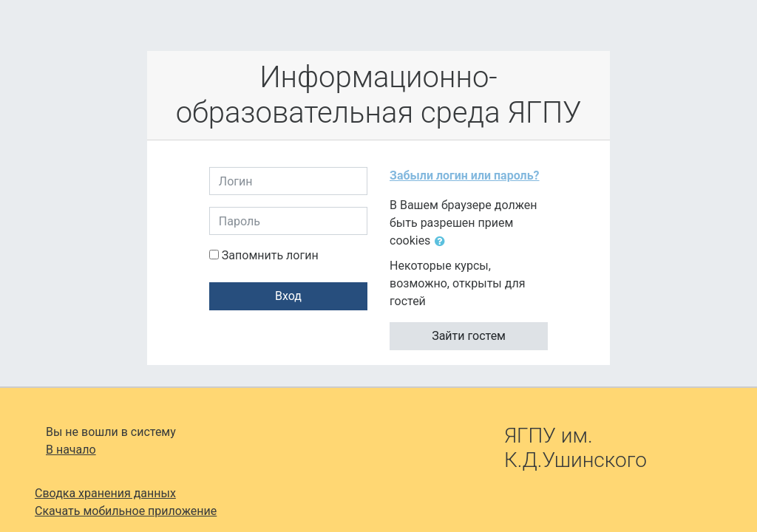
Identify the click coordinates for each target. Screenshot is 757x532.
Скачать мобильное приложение (126, 511)
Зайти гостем (469, 336)
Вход (288, 296)
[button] (443, 242)
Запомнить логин (270, 255)
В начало (71, 450)
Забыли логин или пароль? (465, 175)
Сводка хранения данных (105, 493)
